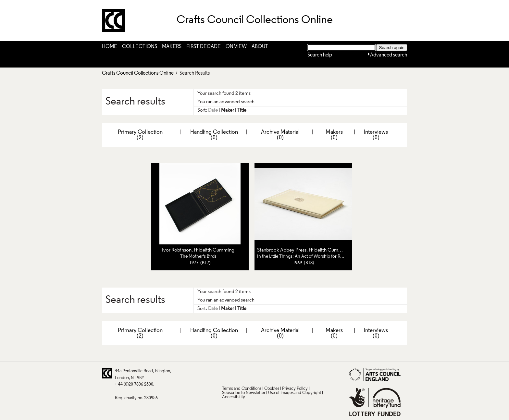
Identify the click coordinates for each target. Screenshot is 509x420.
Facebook (252, 373)
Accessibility (234, 397)
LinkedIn (265, 373)
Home (110, 47)
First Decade (204, 47)
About (260, 47)
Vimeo (277, 373)
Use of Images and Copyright (295, 393)
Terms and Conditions (242, 389)
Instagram (290, 373)
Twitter (227, 373)
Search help (320, 55)
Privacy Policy (295, 389)
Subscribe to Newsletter (244, 393)
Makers (172, 47)
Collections (140, 47)
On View (236, 47)
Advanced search (389, 55)
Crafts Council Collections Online (138, 73)
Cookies (272, 389)
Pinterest (239, 373)
